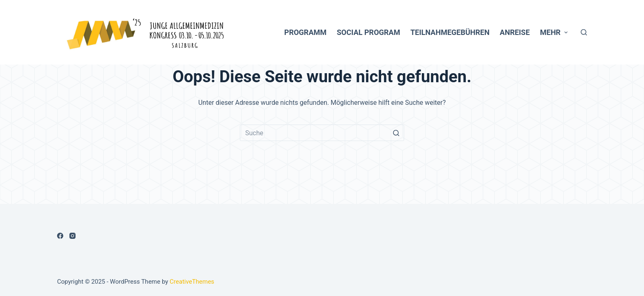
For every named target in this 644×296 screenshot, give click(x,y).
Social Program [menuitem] (368, 32)
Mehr (555, 32)
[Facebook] (60, 236)
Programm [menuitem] (305, 32)
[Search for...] (322, 133)
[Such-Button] (396, 133)
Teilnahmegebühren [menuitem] (450, 32)
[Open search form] (584, 32)
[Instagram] (72, 236)
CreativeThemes (192, 282)
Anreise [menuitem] (515, 32)
